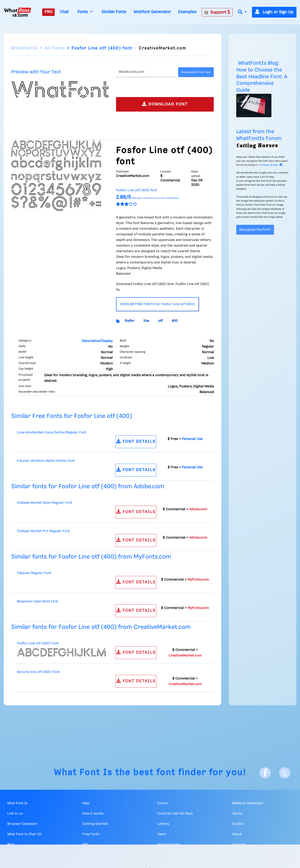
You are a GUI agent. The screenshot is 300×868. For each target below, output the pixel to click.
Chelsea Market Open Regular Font (45, 503)
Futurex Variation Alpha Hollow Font (46, 461)
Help (86, 803)
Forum (163, 803)
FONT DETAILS (136, 441)
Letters (163, 824)
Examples (187, 12)
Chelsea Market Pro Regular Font (43, 531)
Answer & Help (272, 165)
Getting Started (95, 824)
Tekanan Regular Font (34, 573)
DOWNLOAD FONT (165, 104)
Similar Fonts (114, 12)
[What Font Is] (18, 12)
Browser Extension (22, 824)
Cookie (238, 824)
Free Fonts (91, 834)
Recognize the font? (255, 230)
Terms (237, 814)
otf (160, 321)
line (146, 321)
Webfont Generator (152, 12)
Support (217, 12)
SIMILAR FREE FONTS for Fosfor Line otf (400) (157, 304)
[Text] (146, 72)
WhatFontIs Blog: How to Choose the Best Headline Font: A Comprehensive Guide (262, 77)
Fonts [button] (83, 12)
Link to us (15, 814)
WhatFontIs (25, 48)
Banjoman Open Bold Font (37, 601)
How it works (93, 814)
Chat (64, 12)
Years (162, 834)
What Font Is (83, 773)
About (237, 834)
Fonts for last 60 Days (175, 814)
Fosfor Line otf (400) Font (38, 643)
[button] (242, 12)
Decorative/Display (97, 341)
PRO (49, 12)
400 (175, 321)
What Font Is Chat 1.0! (24, 834)
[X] (285, 773)
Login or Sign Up (274, 12)
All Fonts (55, 48)
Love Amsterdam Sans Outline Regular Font (52, 432)
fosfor (130, 321)
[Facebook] (265, 773)
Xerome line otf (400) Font (38, 672)
